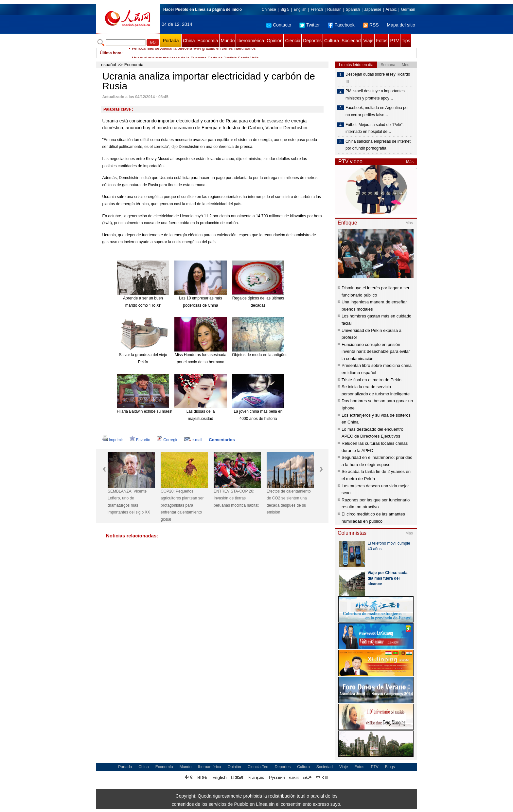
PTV (394, 41)
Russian (334, 9)
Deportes (312, 41)
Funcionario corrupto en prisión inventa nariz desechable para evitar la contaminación (376, 352)
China (189, 41)
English (300, 9)
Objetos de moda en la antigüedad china (267, 355)
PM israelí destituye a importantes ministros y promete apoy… (375, 95)
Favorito (140, 440)
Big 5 (285, 9)
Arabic (391, 9)
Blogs (390, 767)
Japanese (373, 9)
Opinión (274, 41)
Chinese (269, 9)
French (317, 9)
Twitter (310, 25)
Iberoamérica (251, 41)
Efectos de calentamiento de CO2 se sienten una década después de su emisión (289, 502)
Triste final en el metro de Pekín (371, 380)
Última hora (111, 53)
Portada (171, 41)
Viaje (368, 41)
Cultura (332, 41)
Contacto (279, 25)
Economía (208, 41)
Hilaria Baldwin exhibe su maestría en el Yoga (157, 411)
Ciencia (293, 41)
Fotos (382, 41)
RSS (371, 25)
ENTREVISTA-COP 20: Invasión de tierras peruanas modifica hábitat (236, 498)
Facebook (341, 25)
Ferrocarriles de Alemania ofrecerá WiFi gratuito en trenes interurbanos (194, 53)
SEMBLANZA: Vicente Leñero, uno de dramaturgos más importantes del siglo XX (129, 502)
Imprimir (113, 440)
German (408, 9)
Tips (406, 41)
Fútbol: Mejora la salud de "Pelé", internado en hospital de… (374, 128)
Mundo (228, 41)
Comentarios (222, 440)
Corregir (167, 440)
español (109, 65)
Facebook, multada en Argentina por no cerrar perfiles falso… (377, 111)
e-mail (193, 440)
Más (410, 162)
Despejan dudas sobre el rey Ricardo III (378, 78)
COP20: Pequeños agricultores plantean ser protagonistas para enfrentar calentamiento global (182, 505)
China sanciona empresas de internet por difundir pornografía (378, 145)
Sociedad (351, 41)
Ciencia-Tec (258, 767)
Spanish (353, 9)
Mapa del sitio (401, 25)
